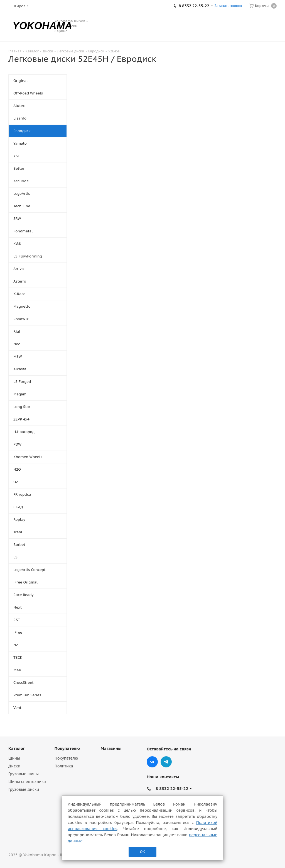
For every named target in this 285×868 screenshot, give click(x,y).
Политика (64, 766)
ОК (142, 852)
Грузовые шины (24, 774)
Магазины (111, 748)
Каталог (17, 748)
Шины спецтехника (27, 782)
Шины (14, 758)
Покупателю (67, 748)
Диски (14, 766)
